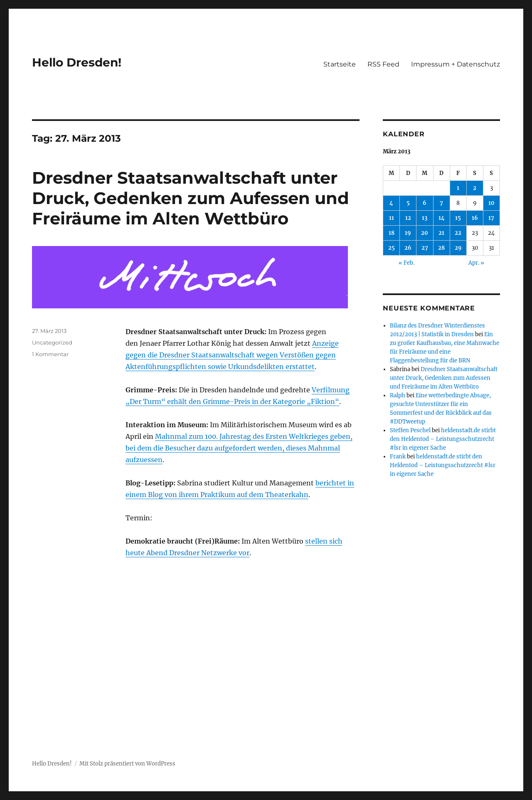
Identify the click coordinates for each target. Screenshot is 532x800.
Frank (398, 457)
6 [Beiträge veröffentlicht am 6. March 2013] (425, 203)
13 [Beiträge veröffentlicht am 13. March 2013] (425, 218)
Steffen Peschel (410, 430)
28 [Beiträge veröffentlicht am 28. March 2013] (441, 248)
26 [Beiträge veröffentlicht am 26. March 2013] (408, 248)
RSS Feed (383, 64)
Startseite (340, 64)
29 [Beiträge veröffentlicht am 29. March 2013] (458, 248)
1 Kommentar (50, 354)
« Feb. (406, 263)
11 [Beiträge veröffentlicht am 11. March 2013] (392, 218)
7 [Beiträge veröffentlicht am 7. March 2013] (441, 203)
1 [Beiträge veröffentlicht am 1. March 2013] (458, 188)
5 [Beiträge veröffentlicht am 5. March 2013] (408, 203)
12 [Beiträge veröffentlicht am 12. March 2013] (408, 218)
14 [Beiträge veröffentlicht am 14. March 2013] (442, 218)
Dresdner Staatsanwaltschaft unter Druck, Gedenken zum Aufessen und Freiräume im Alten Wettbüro (191, 198)
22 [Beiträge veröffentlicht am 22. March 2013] (458, 233)
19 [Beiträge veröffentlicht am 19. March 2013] (408, 233)
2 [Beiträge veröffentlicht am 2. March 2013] (475, 188)
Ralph (398, 395)
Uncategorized (52, 342)
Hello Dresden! (77, 62)
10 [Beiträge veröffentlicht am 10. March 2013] (491, 203)
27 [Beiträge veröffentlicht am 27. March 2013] (425, 248)
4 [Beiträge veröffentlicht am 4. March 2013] (391, 203)
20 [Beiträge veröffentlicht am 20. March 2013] (425, 233)
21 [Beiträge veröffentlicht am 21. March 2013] (441, 233)
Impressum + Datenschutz (456, 64)
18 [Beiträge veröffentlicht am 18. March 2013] (392, 233)
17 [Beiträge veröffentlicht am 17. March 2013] (491, 218)
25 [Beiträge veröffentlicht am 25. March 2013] (392, 248)
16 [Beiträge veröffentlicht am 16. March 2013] (475, 218)
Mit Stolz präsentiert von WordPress (127, 764)
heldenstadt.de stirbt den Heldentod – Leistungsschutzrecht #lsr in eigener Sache (443, 439)
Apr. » (476, 263)
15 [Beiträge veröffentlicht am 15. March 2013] (458, 218)
